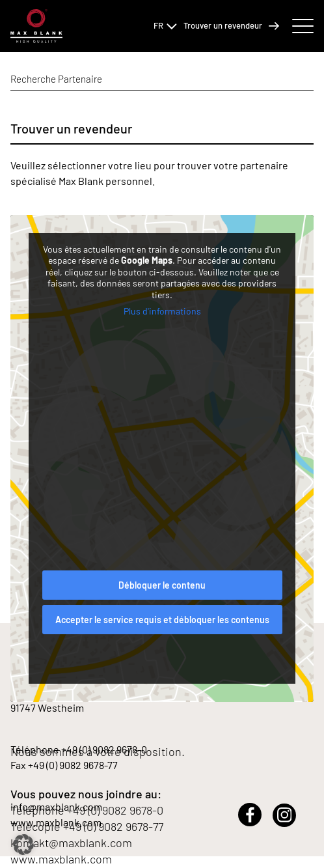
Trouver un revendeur (231, 26)
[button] (23, 845)
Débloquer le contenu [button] (162, 585)
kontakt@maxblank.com (71, 843)
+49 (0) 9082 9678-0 (115, 810)
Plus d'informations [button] (162, 311)
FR (165, 25)
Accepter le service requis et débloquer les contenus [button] (162, 620)
